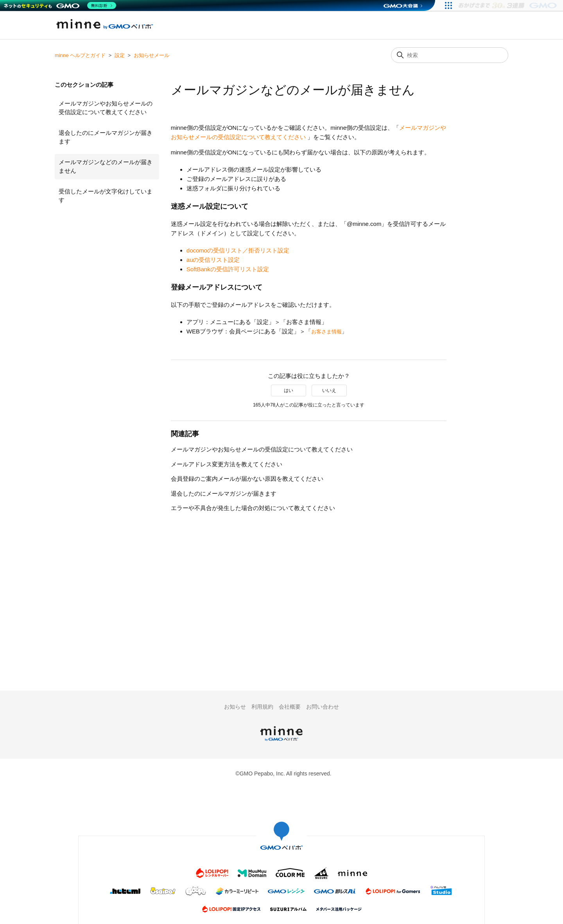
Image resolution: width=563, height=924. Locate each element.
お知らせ (235, 707)
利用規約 (262, 707)
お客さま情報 (326, 332)
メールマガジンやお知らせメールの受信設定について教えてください (106, 108)
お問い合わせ (323, 707)
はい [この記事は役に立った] (289, 390)
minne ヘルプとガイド (80, 55)
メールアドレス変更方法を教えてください (227, 464)
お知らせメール (152, 55)
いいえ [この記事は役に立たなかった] (329, 390)
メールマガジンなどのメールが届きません (106, 167)
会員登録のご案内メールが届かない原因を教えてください (247, 479)
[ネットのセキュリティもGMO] (60, 5)
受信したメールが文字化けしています (106, 196)
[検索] (450, 55)
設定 (120, 55)
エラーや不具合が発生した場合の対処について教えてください (253, 508)
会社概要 (290, 707)
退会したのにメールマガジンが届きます (106, 137)
